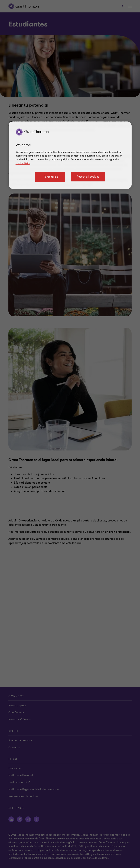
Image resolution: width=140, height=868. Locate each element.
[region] (70, 155)
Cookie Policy (23, 163)
